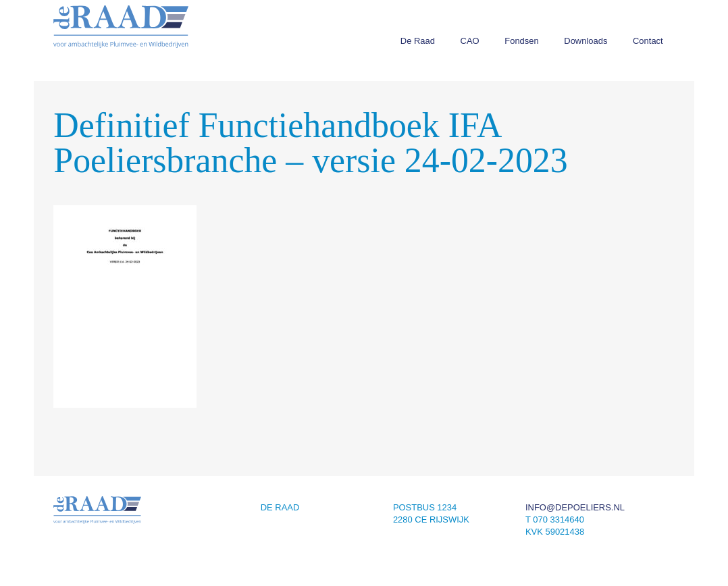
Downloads (586, 41)
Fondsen (521, 41)
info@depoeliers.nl (575, 507)
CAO (470, 41)
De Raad (418, 41)
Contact (648, 41)
